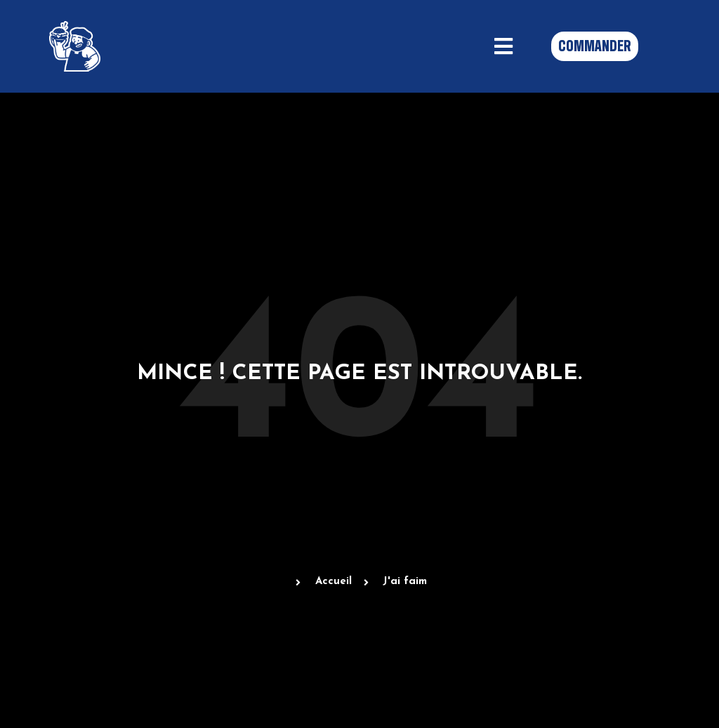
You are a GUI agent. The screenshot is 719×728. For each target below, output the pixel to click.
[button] (504, 46)
